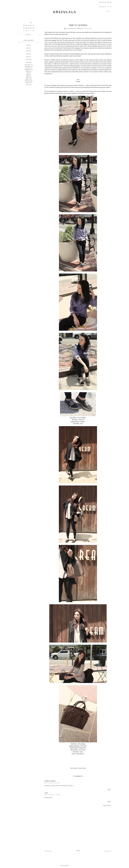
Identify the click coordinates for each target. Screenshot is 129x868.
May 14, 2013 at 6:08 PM (52, 783)
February (27, 81)
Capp (46, 793)
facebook (100, 3)
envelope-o (110, 3)
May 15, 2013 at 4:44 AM (52, 795)
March (27, 79)
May (27, 76)
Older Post (108, 851)
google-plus (108, 3)
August (28, 71)
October (28, 68)
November (28, 66)
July (28, 73)
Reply (109, 790)
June (28, 74)
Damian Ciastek (50, 781)
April (27, 78)
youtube (105, 3)
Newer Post (48, 851)
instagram (103, 3)
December (28, 65)
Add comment (107, 805)
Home (78, 851)
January (27, 82)
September (28, 70)
